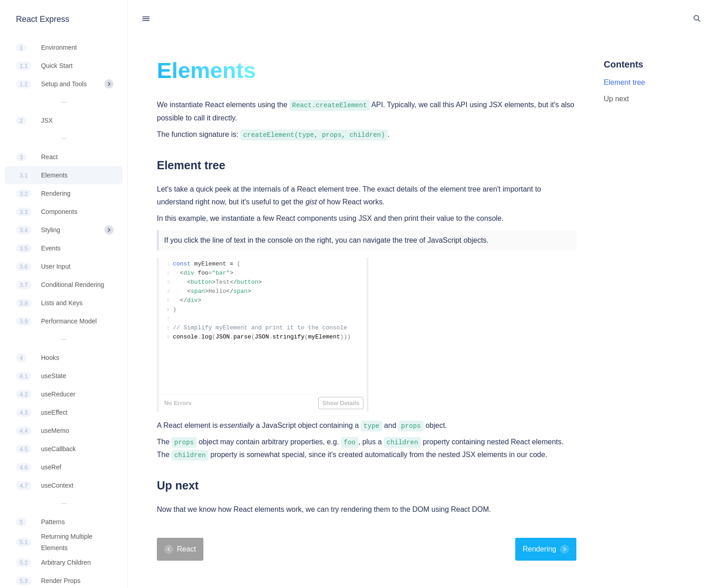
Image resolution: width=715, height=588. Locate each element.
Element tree (624, 82)
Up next (616, 99)
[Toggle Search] (697, 19)
